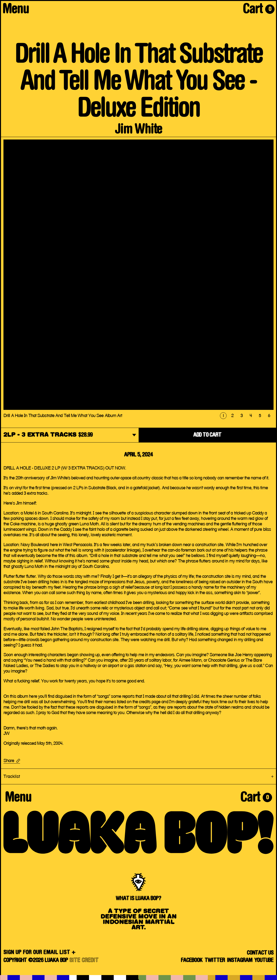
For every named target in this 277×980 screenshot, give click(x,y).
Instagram (240, 960)
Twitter (215, 960)
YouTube (264, 960)
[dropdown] (70, 435)
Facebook (192, 960)
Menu (16, 10)
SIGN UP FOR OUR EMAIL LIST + (40, 953)
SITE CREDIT (84, 960)
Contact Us (260, 953)
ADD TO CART (207, 435)
